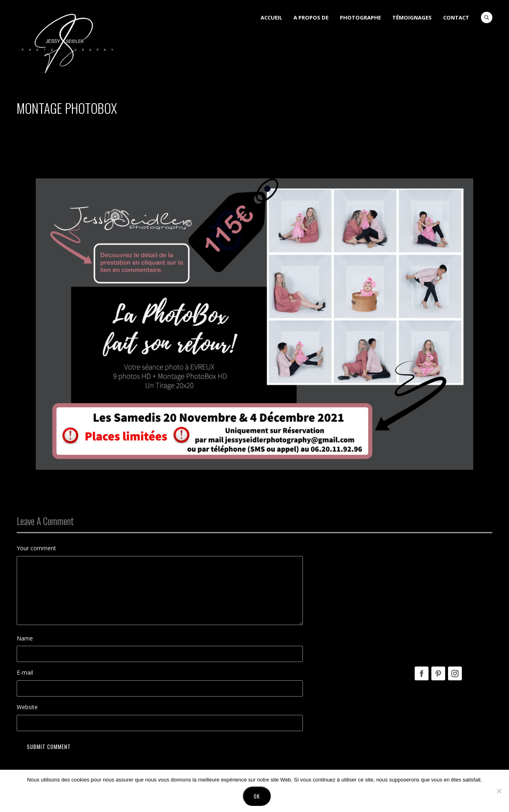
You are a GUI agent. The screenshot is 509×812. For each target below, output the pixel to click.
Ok (257, 796)
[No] (499, 791)
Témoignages (412, 17)
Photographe (360, 17)
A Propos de (311, 17)
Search (487, 17)
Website (27, 707)
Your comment (36, 548)
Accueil (271, 17)
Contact (456, 17)
